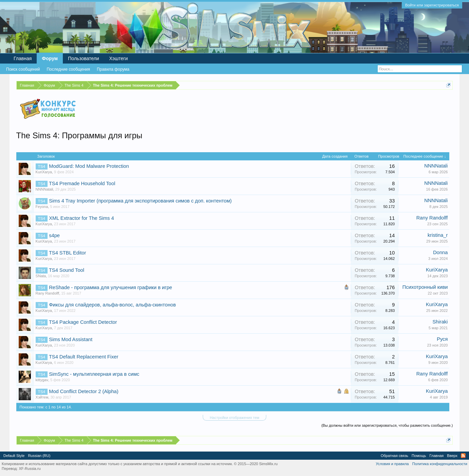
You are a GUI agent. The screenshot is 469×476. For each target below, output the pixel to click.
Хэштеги (119, 58)
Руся (442, 339)
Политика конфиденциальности (440, 464)
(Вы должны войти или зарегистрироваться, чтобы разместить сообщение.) (387, 425)
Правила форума (113, 69)
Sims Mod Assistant (71, 339)
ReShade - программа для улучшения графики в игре (111, 287)
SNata (41, 276)
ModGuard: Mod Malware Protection (89, 166)
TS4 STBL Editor (67, 253)
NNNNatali (436, 166)
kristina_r (438, 235)
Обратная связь (394, 456)
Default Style (14, 456)
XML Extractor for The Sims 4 (81, 218)
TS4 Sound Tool (67, 270)
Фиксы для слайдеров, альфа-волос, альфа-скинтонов (112, 305)
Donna (440, 252)
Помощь (419, 456)
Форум (50, 58)
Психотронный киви (425, 287)
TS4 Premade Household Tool (82, 183)
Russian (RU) (39, 456)
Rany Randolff (432, 218)
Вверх (452, 456)
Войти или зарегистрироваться (432, 5)
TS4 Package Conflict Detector (83, 322)
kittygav (42, 380)
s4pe (54, 235)
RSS (463, 456)
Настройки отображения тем (235, 418)
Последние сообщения (68, 69)
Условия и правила (392, 464)
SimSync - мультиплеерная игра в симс (94, 374)
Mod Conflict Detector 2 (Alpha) (84, 391)
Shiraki (440, 322)
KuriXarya (44, 172)
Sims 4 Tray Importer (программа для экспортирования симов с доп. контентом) (140, 201)
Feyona (42, 207)
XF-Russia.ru (30, 469)
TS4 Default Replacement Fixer (84, 357)
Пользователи (83, 58)
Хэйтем (42, 397)
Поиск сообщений (23, 69)
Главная (23, 58)
